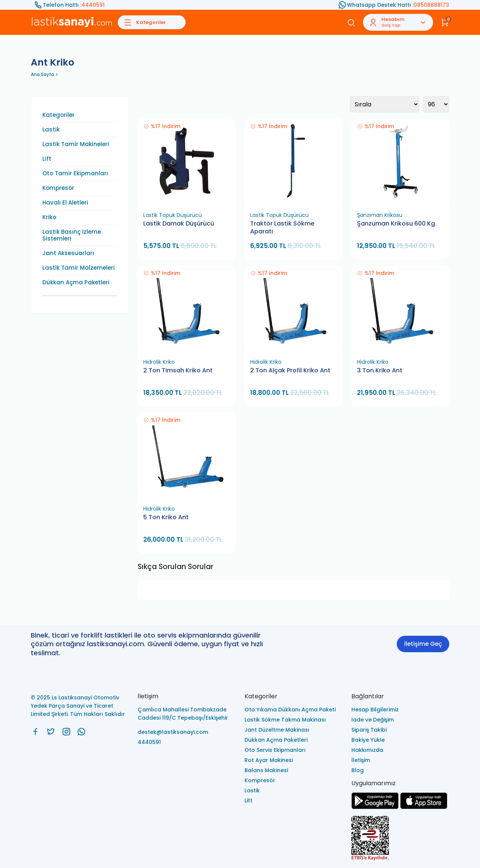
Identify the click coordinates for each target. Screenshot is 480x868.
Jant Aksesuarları (68, 253)
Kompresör (58, 188)
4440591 (93, 5)
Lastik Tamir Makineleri (76, 144)
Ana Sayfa (42, 74)
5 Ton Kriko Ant (166, 517)
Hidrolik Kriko (159, 362)
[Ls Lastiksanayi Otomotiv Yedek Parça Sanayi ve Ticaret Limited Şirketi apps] (424, 807)
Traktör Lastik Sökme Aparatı (282, 228)
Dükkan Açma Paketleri (76, 282)
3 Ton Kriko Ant (380, 371)
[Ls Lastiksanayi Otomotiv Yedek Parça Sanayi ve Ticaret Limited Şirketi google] (375, 807)
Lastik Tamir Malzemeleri (79, 268)
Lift (47, 159)
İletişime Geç (423, 644)
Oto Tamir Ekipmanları (75, 173)
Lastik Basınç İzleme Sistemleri (72, 235)
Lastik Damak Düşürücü (179, 224)
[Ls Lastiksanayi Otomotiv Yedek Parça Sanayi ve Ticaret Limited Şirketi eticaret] (400, 839)
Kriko (49, 217)
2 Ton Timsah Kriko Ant (178, 371)
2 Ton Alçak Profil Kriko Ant (290, 371)
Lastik (51, 130)
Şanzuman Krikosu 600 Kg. (397, 224)
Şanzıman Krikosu (380, 215)
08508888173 (431, 5)
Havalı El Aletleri (65, 203)
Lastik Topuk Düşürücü (172, 215)
